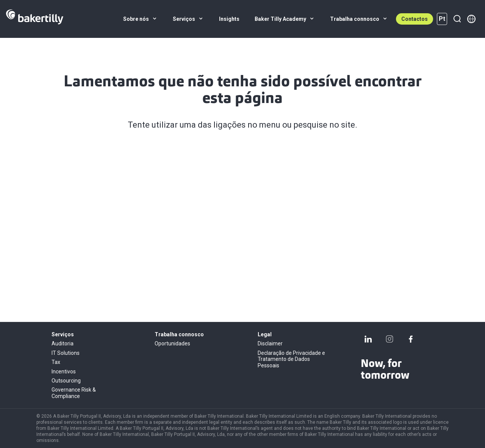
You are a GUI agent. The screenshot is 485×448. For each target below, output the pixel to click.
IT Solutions (66, 353)
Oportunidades (172, 343)
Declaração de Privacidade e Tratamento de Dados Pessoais (291, 359)
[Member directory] (471, 19)
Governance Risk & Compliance (74, 393)
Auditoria (63, 343)
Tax (56, 362)
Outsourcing (66, 381)
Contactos (415, 19)
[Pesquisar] (457, 19)
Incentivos (64, 372)
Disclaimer (270, 343)
